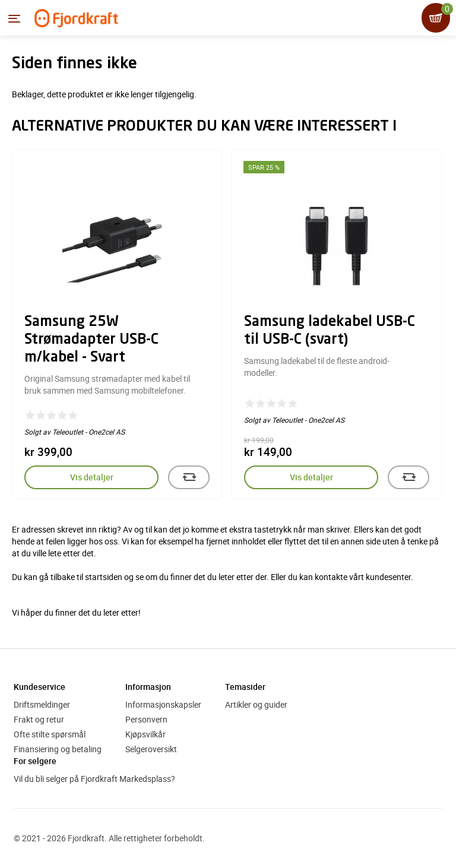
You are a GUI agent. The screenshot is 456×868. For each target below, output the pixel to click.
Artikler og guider (256, 704)
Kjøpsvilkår (145, 734)
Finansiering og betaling (58, 749)
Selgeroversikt (151, 749)
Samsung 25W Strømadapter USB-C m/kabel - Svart (91, 340)
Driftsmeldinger (42, 704)
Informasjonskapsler (163, 704)
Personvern (146, 719)
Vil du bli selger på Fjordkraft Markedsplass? (94, 779)
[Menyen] (14, 18)
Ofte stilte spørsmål (50, 734)
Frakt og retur (39, 719)
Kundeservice (39, 687)
